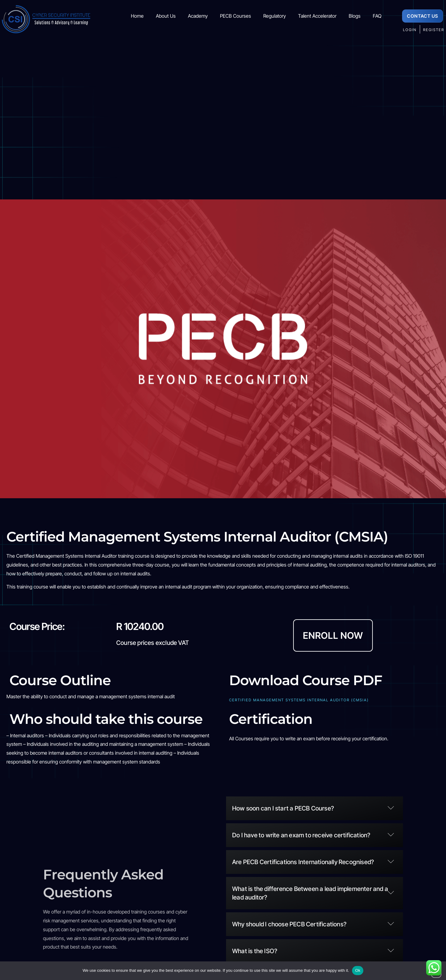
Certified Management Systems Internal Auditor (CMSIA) (299, 700)
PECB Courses (236, 16)
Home (137, 16)
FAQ (377, 16)
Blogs (355, 16)
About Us (166, 16)
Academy (198, 16)
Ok (358, 970)
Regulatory (275, 16)
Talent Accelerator (317, 16)
